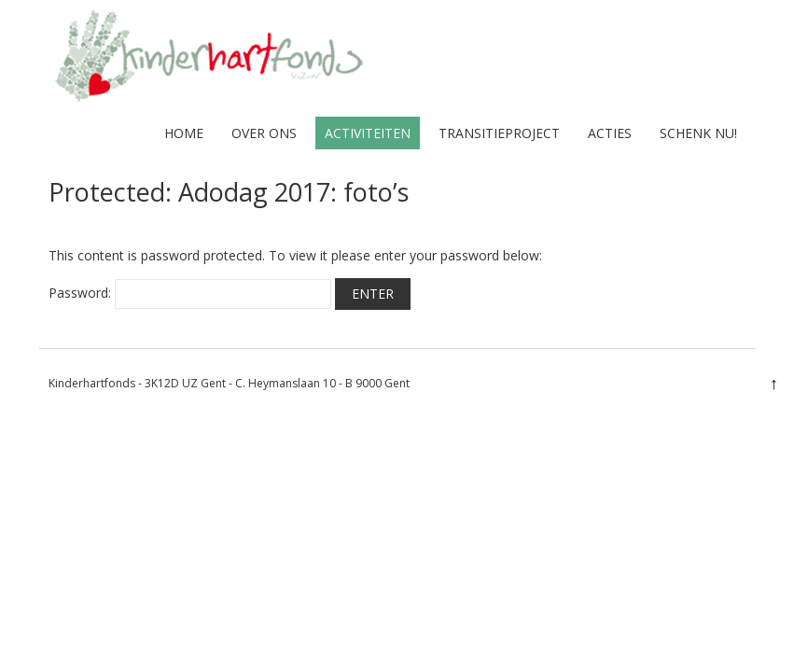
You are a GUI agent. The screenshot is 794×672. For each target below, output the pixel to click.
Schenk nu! (698, 133)
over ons (264, 133)
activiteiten (368, 133)
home (184, 133)
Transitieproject (499, 133)
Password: (190, 293)
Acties (610, 133)
